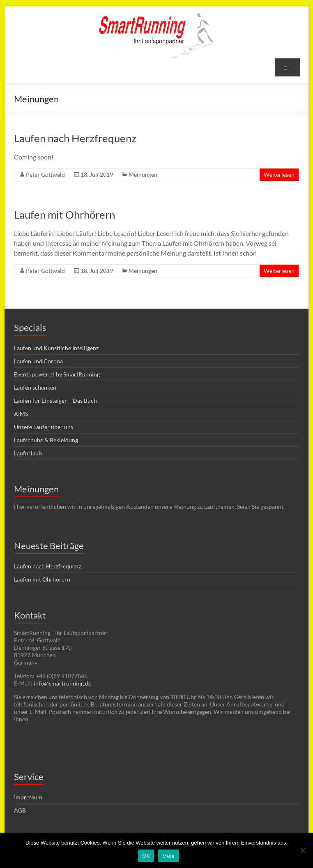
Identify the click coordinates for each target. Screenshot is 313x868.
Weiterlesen (279, 174)
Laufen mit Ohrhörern (64, 215)
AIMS (21, 414)
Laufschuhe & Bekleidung (46, 440)
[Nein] (303, 850)
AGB (20, 810)
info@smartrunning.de (62, 683)
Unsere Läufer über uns (44, 427)
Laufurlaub (28, 453)
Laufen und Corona (38, 361)
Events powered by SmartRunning (57, 374)
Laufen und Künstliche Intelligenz (56, 348)
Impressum (28, 797)
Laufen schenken (35, 387)
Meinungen (143, 174)
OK (146, 856)
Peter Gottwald (45, 174)
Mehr (169, 856)
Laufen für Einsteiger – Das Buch (55, 401)
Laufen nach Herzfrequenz (75, 138)
